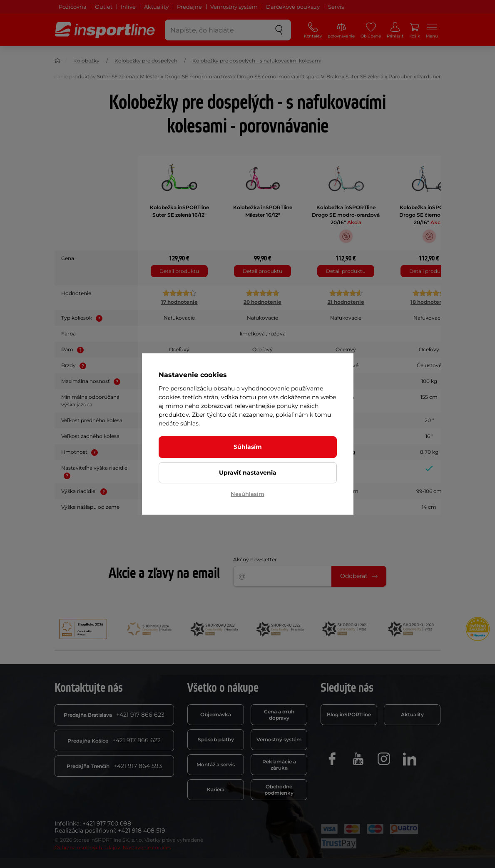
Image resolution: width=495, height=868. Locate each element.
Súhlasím (248, 447)
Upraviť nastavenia (248, 473)
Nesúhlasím (247, 494)
